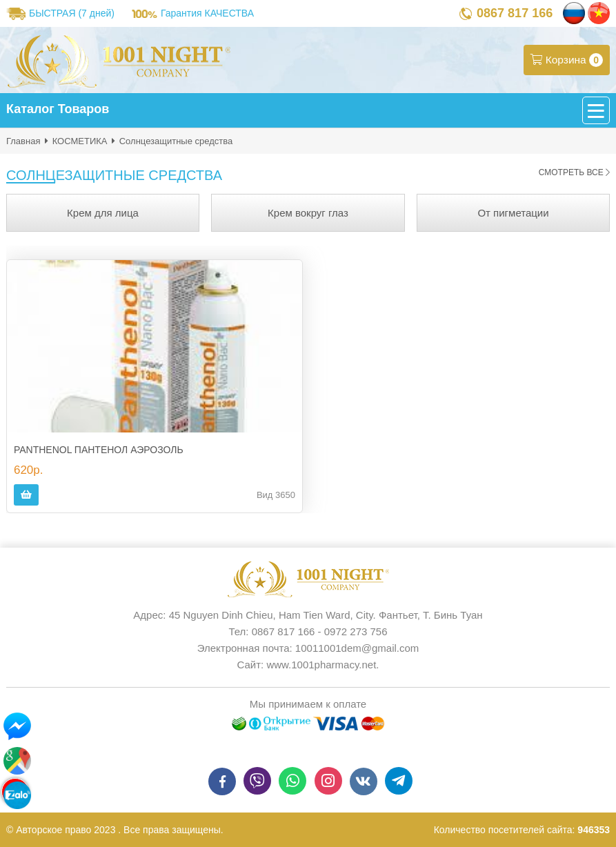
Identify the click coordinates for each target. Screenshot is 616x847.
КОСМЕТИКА (80, 141)
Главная (23, 141)
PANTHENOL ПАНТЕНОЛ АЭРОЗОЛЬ (99, 450)
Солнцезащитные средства (176, 141)
